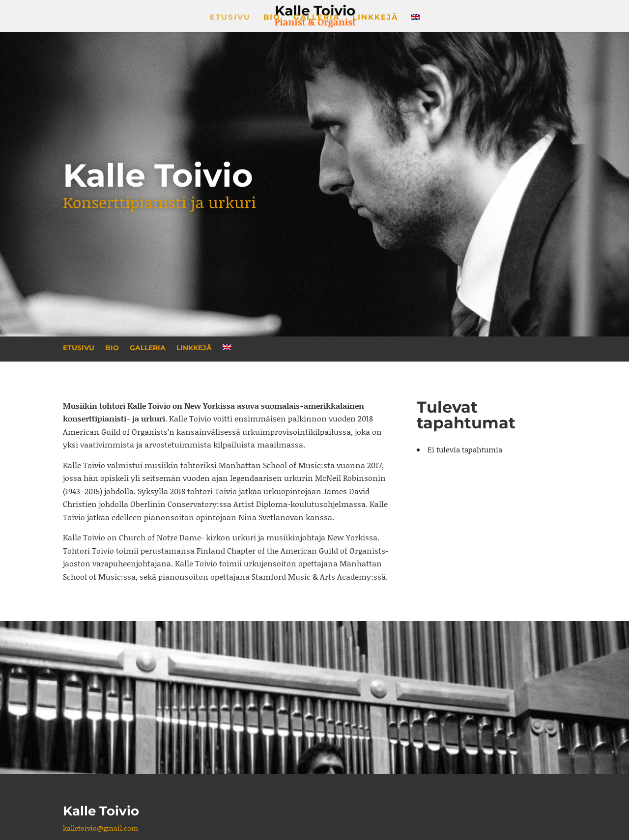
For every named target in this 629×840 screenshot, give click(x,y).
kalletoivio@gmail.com (100, 828)
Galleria (316, 18)
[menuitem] (415, 23)
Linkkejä (375, 18)
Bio (272, 18)
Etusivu (230, 18)
